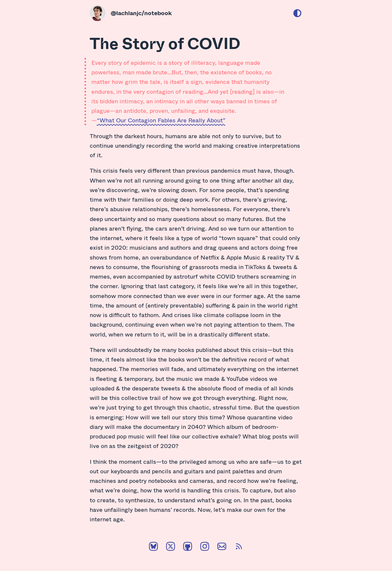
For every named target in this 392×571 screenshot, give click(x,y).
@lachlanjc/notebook (141, 13)
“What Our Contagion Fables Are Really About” (161, 120)
